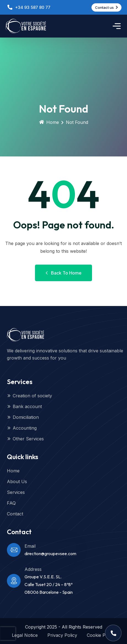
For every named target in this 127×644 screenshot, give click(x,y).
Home (49, 122)
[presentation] (8, 634)
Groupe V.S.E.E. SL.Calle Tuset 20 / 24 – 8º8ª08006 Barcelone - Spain (49, 584)
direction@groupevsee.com (50, 553)
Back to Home (63, 273)
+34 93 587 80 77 (33, 7)
